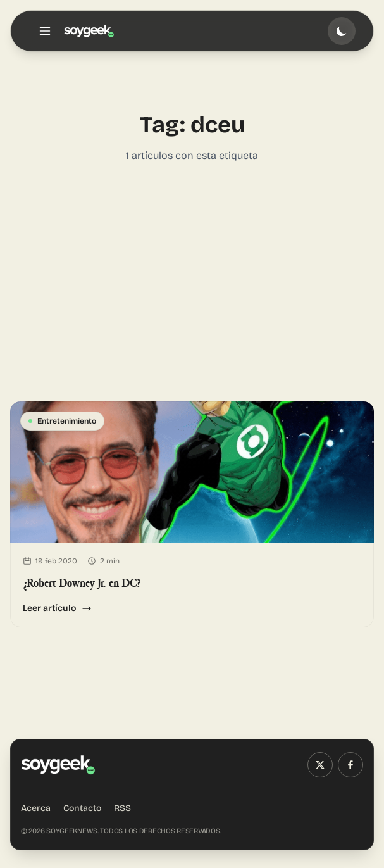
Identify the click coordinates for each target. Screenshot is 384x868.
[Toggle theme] (342, 31)
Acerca (36, 808)
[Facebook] (350, 765)
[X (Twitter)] (320, 765)
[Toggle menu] (45, 31)
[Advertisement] (192, 282)
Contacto (82, 808)
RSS (122, 808)
